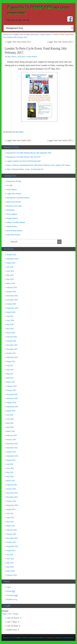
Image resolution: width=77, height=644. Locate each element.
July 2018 (10, 316)
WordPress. (69, 638)
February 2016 (12, 435)
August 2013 (11, 551)
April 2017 (10, 378)
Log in (9, 587)
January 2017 (11, 390)
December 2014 (12, 493)
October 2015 (11, 452)
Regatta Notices (12, 218)
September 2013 (12, 546)
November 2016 (12, 398)
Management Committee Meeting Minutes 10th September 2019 (29, 153)
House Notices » (46, 35)
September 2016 (12, 407)
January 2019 (11, 292)
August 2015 (11, 460)
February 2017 (12, 386)
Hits (10, 614)
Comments (12, 595)
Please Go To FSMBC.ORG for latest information (24, 638)
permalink (19, 132)
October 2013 (11, 542)
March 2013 (11, 571)
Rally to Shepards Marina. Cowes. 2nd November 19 (25, 169)
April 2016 (10, 427)
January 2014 (11, 534)
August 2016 (11, 411)
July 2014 (10, 514)
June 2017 (10, 370)
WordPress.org (12, 600)
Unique (16, 614)
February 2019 (12, 288)
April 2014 (10, 522)
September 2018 (12, 308)
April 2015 (10, 477)
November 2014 (12, 497)
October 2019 (11, 255)
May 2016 (10, 423)
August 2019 (11, 263)
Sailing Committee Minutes (16, 222)
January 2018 (11, 341)
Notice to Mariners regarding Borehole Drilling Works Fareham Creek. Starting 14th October (38, 165)
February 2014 (12, 530)
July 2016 (10, 415)
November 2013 (12, 538)
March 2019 (11, 283)
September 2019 (12, 259)
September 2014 (12, 505)
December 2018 (12, 296)
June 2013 (10, 559)
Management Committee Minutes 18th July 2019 (23, 157)
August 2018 (11, 312)
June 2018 (10, 320)
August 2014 (11, 509)
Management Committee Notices (18, 198)
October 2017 (11, 353)
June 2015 (10, 468)
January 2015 (11, 489)
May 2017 (10, 374)
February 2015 (12, 485)
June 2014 (10, 518)
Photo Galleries (12, 214)
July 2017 (10, 366)
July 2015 (10, 464)
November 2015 (12, 448)
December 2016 (12, 394)
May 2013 (10, 563)
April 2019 (10, 279)
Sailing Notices (12, 227)
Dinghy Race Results (14, 181)
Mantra (59, 638)
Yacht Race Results (13, 235)
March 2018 (11, 333)
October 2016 (11, 403)
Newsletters (11, 210)
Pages (4, 614)
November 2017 (12, 349)
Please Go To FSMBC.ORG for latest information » (22, 35)
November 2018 (12, 300)
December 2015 (12, 444)
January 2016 (11, 440)
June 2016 (10, 419)
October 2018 (11, 304)
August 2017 (11, 362)
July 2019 (10, 267)
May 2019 (10, 275)
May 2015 (10, 472)
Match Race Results (14, 202)
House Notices (32, 57)
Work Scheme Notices (14, 231)
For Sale (10, 185)
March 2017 (11, 382)
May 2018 (10, 325)
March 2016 (11, 431)
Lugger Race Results (14, 194)
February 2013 (12, 575)
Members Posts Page (14, 206)
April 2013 (10, 567)
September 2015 (12, 456)
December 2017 (12, 345)
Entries (11, 591)
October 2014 (11, 501)
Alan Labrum (12, 57)
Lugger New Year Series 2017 (18, 42)
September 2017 (12, 357)
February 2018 (12, 337)
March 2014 (11, 526)
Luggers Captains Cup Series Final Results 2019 (24, 161)
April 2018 (10, 329)
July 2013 (10, 555)
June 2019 (10, 271)
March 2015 (11, 481)
